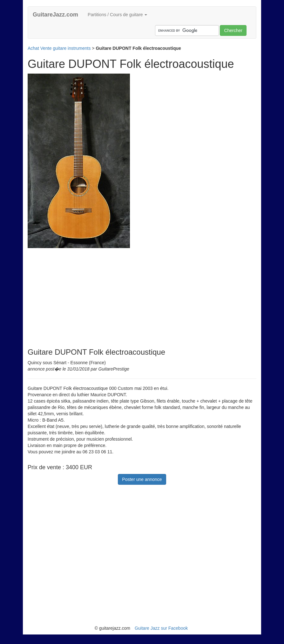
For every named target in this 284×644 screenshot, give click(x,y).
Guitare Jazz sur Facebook (161, 628)
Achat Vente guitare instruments (59, 48)
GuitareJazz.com (55, 15)
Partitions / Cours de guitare (117, 15)
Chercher (233, 30)
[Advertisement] (81, 292)
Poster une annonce (142, 479)
